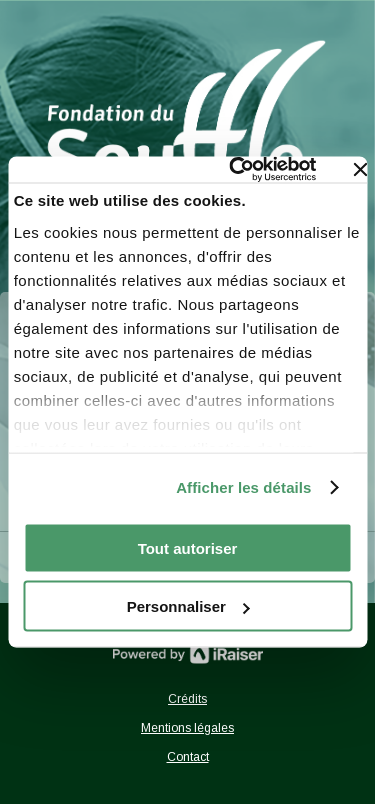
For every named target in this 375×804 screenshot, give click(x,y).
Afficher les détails (243, 487)
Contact (188, 757)
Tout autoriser (188, 547)
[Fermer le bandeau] (360, 169)
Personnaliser (188, 606)
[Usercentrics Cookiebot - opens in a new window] (234, 170)
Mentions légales (187, 728)
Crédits (187, 699)
